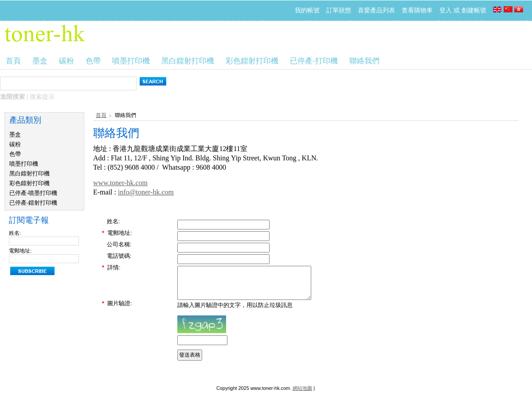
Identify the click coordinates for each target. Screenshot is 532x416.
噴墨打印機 (24, 164)
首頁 (101, 115)
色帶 (15, 154)
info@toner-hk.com (146, 192)
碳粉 (15, 144)
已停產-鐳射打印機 (33, 203)
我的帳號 (307, 10)
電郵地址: (20, 251)
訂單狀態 (339, 10)
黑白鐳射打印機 (29, 173)
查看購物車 (417, 10)
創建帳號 (474, 10)
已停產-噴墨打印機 (33, 193)
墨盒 (15, 134)
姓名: (15, 233)
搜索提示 (42, 97)
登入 (446, 10)
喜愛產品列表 (376, 10)
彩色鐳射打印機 (29, 183)
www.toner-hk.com (120, 183)
